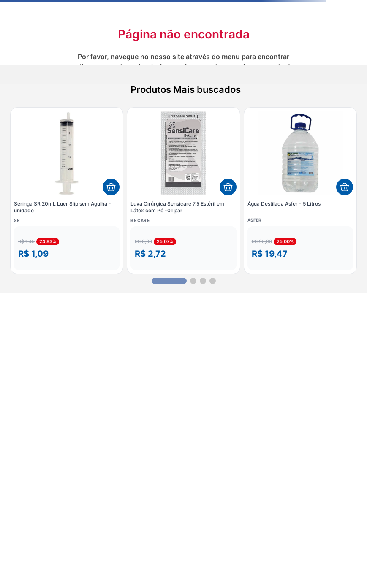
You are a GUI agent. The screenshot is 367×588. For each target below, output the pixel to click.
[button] (67, 248)
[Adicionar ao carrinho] (111, 187)
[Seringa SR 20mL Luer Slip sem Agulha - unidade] (67, 190)
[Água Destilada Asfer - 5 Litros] (300, 190)
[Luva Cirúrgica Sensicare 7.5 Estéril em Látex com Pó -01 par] (183, 190)
